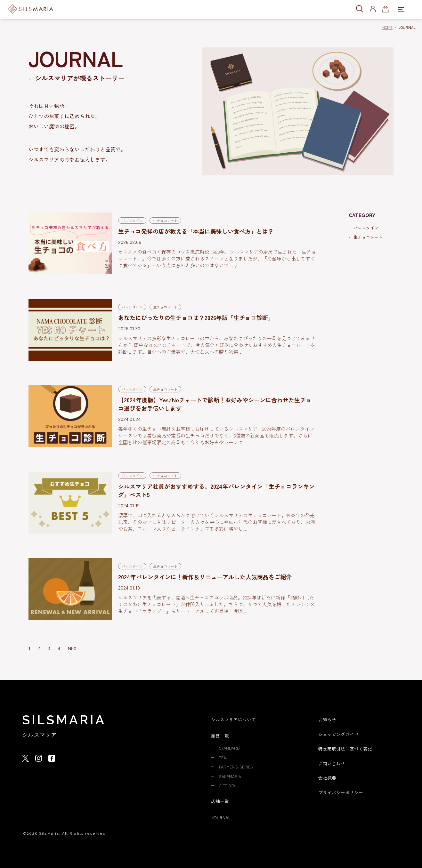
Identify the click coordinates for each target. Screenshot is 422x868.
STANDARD (231, 748)
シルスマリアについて (235, 719)
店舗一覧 (221, 800)
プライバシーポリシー (342, 791)
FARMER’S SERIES (238, 766)
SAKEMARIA (231, 776)
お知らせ (328, 719)
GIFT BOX (229, 785)
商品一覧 (221, 736)
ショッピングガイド (340, 734)
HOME (387, 28)
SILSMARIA (64, 720)
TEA (223, 757)
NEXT (74, 648)
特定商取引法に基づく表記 (347, 748)
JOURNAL (222, 816)
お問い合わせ (333, 763)
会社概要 (328, 777)
